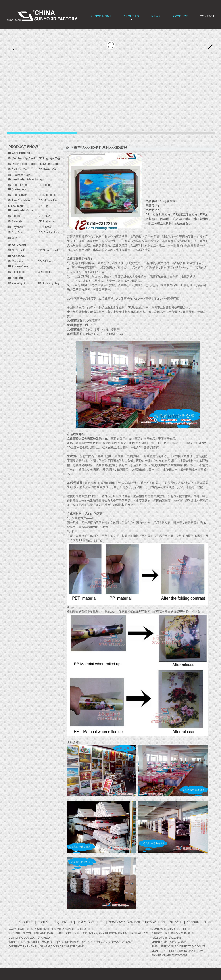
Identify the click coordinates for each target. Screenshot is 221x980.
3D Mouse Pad (48, 200)
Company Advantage (125, 922)
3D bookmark (15, 206)
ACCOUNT (194, 922)
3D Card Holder (43, 232)
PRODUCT (180, 16)
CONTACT (207, 16)
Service (176, 922)
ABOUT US (131, 16)
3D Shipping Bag (48, 283)
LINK (208, 922)
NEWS (156, 16)
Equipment (64, 922)
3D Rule (43, 206)
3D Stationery (17, 189)
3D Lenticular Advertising (25, 179)
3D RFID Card (17, 245)
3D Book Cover (17, 195)
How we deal (156, 922)
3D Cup (12, 238)
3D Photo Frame (23, 185)
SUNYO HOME (101, 16)
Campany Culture (91, 922)
